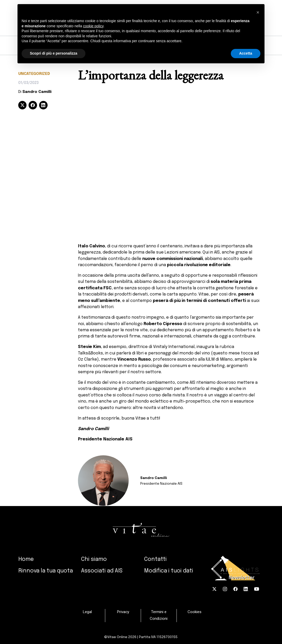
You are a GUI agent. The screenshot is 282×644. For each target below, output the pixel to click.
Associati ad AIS (102, 571)
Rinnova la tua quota (46, 571)
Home (26, 559)
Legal (87, 612)
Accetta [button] (246, 53)
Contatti (155, 559)
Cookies (195, 612)
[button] (258, 12)
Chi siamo (94, 559)
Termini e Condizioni (159, 615)
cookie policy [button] (93, 26)
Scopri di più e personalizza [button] (54, 53)
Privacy (123, 612)
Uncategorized (34, 74)
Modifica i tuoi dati (169, 571)
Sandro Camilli (37, 92)
